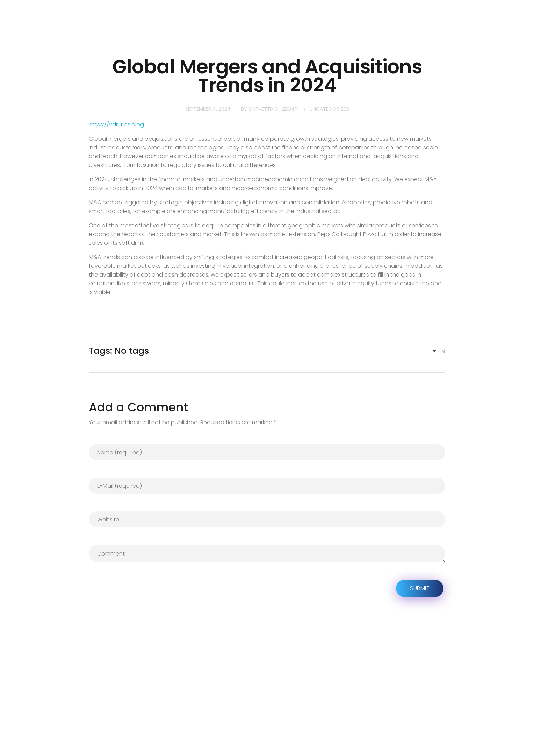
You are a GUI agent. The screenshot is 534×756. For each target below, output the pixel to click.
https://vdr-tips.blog (116, 124)
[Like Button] (434, 351)
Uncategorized (329, 109)
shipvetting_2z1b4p (273, 109)
